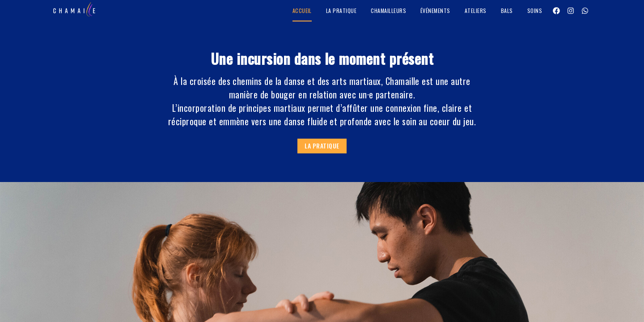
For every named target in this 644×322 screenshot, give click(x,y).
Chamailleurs (388, 11)
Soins (535, 11)
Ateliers (476, 11)
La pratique (341, 11)
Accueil (302, 11)
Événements (435, 11)
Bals (507, 11)
